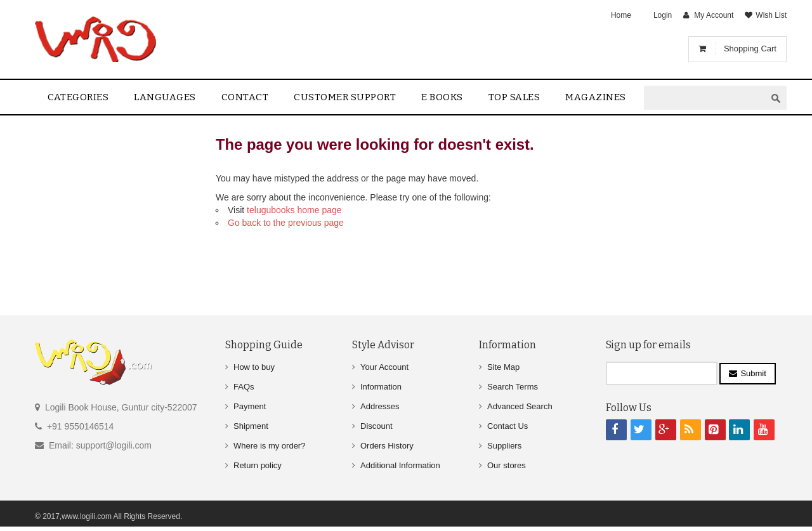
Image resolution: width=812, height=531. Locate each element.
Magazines (596, 97)
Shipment (251, 426)
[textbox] (705, 98)
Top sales (514, 97)
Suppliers (504, 446)
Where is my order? (269, 446)
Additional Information (400, 465)
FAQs (244, 387)
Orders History (387, 446)
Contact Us (507, 426)
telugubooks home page (294, 210)
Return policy (258, 465)
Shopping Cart (750, 49)
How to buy (254, 367)
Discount (377, 426)
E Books (442, 97)
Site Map (503, 367)
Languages (165, 97)
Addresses (380, 406)
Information (381, 387)
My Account (714, 15)
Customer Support (345, 97)
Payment (250, 406)
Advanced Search (520, 406)
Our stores (507, 465)
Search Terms (513, 387)
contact (245, 97)
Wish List (771, 15)
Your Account (384, 367)
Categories (78, 97)
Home (621, 15)
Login (663, 15)
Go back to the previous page (286, 223)
